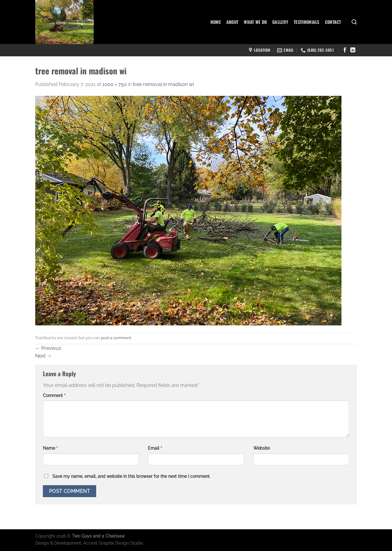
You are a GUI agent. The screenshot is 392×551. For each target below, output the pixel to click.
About (232, 22)
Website (262, 448)
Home (216, 22)
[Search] (354, 22)
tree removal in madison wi (163, 84)
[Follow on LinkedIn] (353, 50)
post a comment (116, 338)
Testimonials (306, 22)
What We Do (255, 22)
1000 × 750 (115, 84)
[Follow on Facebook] (345, 50)
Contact (333, 22)
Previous (48, 348)
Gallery (280, 22)
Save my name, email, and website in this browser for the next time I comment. (131, 476)
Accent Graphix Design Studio (113, 543)
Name (50, 448)
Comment (54, 395)
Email (155, 448)
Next (43, 356)
